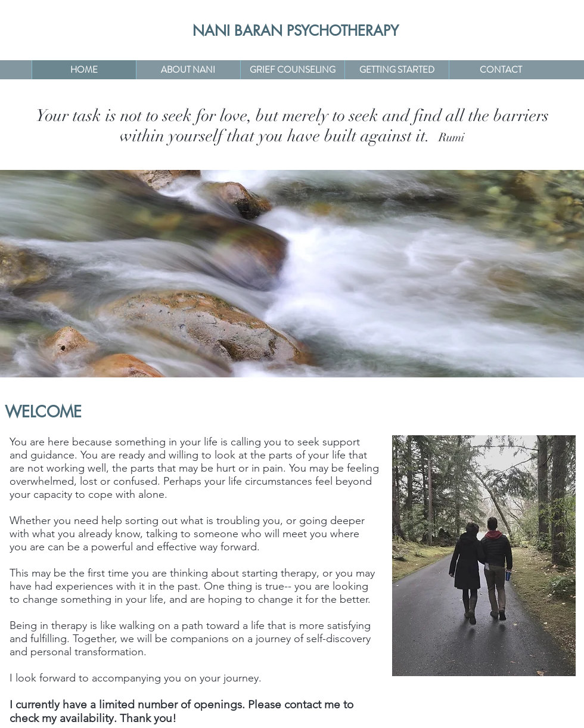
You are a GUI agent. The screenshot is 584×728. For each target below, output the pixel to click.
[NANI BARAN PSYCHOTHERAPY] (296, 31)
